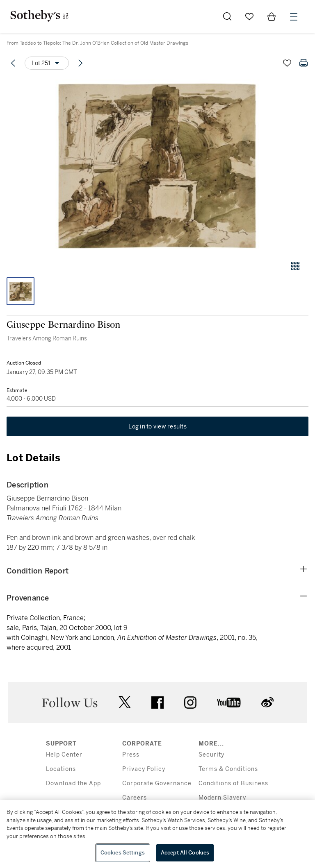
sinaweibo (267, 702)
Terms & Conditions (228, 769)
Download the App (73, 783)
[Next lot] (80, 63)
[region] (157, 834)
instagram (190, 703)
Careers (135, 798)
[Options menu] (47, 63)
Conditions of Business (233, 783)
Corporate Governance (157, 783)
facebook (157, 703)
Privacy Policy (144, 769)
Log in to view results (157, 426)
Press (131, 755)
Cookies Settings (123, 853)
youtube (229, 703)
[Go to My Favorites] (249, 16)
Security (211, 755)
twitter (125, 702)
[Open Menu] (294, 17)
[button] (157, 165)
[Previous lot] (13, 63)
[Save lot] (287, 63)
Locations (61, 769)
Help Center (64, 755)
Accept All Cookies (185, 853)
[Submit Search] (227, 16)
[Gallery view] (295, 266)
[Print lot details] (304, 63)
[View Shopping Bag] (272, 16)
